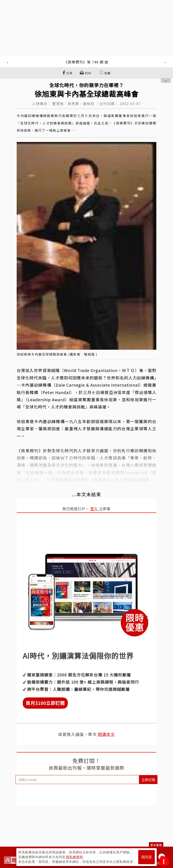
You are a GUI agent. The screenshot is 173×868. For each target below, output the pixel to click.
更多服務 (156, 845)
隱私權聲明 (74, 857)
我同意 (147, 857)
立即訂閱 (148, 780)
